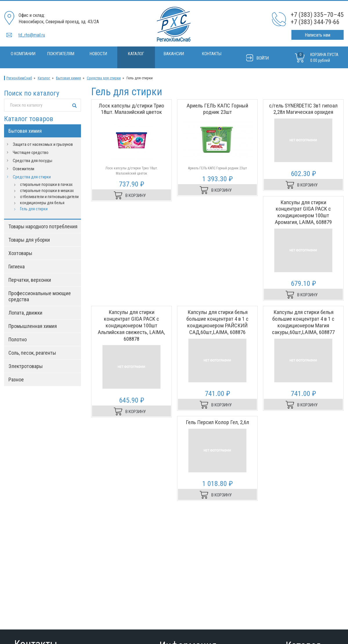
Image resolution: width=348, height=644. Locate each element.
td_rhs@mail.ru (32, 35)
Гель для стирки (34, 209)
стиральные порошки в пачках (46, 184)
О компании (23, 54)
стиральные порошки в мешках (47, 191)
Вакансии (174, 54)
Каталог (136, 54)
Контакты (212, 54)
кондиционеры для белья (42, 203)
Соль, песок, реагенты (32, 353)
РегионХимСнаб (19, 78)
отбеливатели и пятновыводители (49, 197)
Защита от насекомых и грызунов (43, 144)
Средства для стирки (104, 78)
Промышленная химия (33, 326)
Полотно (18, 339)
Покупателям (61, 54)
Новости (98, 54)
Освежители (24, 169)
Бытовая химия (68, 78)
